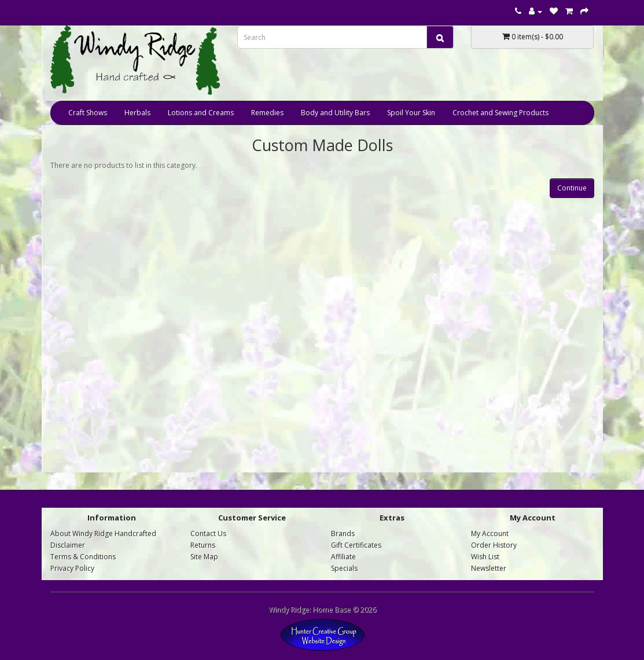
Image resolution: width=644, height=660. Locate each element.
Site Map (204, 557)
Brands (343, 533)
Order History (494, 545)
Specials (344, 568)
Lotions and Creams (201, 113)
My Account (490, 533)
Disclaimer (68, 545)
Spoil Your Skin (411, 113)
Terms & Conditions (83, 557)
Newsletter (489, 568)
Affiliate (343, 557)
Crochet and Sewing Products (501, 113)
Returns (203, 545)
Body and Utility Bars (335, 113)
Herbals (137, 113)
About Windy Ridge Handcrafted (103, 533)
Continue (572, 188)
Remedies (267, 113)
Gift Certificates (356, 545)
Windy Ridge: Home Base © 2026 (322, 609)
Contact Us (208, 533)
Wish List (485, 557)
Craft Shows (88, 113)
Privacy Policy (72, 568)
